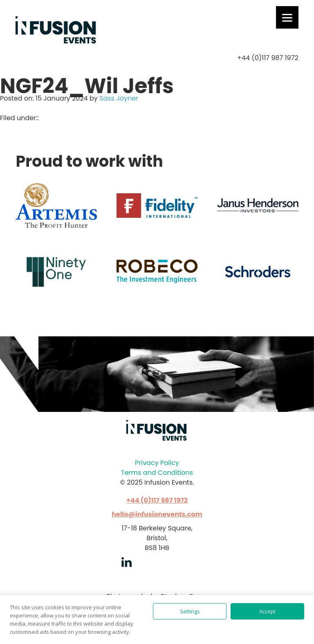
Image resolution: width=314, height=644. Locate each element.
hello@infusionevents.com (157, 514)
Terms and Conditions (157, 473)
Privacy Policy (157, 463)
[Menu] (287, 17)
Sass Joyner (119, 98)
